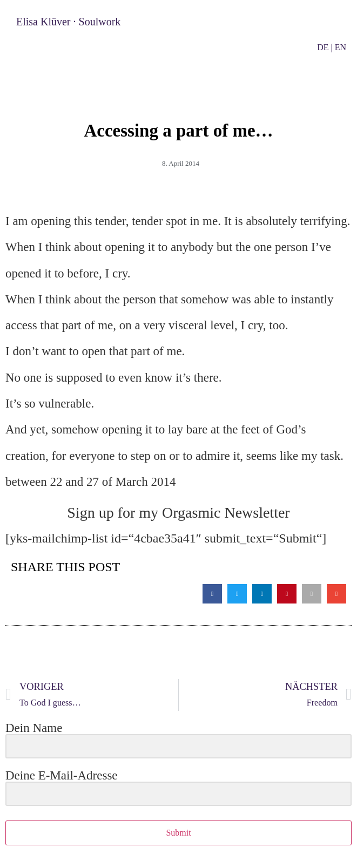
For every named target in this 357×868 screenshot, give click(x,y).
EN (341, 47)
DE (323, 47)
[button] (212, 594)
